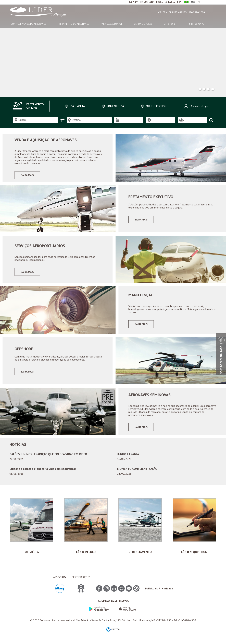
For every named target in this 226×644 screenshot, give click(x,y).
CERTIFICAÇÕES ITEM (81, 592)
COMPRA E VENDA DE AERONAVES (29, 24)
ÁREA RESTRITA (173, 2)
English (192, 2)
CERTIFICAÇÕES (81, 580)
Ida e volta (77, 106)
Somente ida (115, 106)
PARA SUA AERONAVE (112, 24)
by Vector (113, 633)
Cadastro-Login (196, 106)
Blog (136, 592)
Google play (99, 612)
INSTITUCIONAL (196, 24)
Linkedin (114, 592)
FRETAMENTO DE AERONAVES (74, 24)
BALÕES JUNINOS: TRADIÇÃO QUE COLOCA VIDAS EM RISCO (48, 454)
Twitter (121, 592)
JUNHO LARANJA (128, 454)
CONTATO (149, 2)
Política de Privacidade (159, 592)
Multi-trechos (156, 106)
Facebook (99, 592)
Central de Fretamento (172, 12)
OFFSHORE (170, 24)
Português (186, 2)
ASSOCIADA (60, 580)
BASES (160, 2)
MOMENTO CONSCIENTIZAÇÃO (137, 469)
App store (127, 612)
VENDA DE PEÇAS (143, 24)
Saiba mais (27, 175)
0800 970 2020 (197, 12)
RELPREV (133, 2)
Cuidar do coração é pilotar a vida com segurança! (43, 469)
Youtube (129, 592)
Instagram (107, 592)
